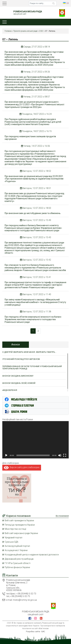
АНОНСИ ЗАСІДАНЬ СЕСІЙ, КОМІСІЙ (19, 383)
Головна (8, 31)
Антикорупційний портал (17, 546)
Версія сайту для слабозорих (22, 467)
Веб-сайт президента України (19, 520)
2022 (41, 31)
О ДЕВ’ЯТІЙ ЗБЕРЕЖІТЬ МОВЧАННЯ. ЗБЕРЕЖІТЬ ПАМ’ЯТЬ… (29, 352)
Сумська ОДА (12, 542)
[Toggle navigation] (5, 3)
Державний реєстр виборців (19, 559)
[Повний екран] (65, 455)
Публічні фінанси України (17, 567)
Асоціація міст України (16, 550)
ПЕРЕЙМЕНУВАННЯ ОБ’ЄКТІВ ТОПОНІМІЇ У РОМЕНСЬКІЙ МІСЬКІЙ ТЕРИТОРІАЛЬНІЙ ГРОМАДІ (32, 368)
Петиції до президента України (20, 525)
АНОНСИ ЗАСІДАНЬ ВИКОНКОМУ (18, 376)
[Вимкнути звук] (60, 455)
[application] (35, 440)
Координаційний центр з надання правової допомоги (32, 555)
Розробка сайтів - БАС (35, 632)
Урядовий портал (14, 538)
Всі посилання (62, 516)
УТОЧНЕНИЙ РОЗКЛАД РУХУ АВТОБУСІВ (21, 359)
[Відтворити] (6, 455)
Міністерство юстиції (15, 529)
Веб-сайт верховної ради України (21, 533)
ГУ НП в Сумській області (18, 563)
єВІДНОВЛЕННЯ (10, 390)
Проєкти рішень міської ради (25, 31)
